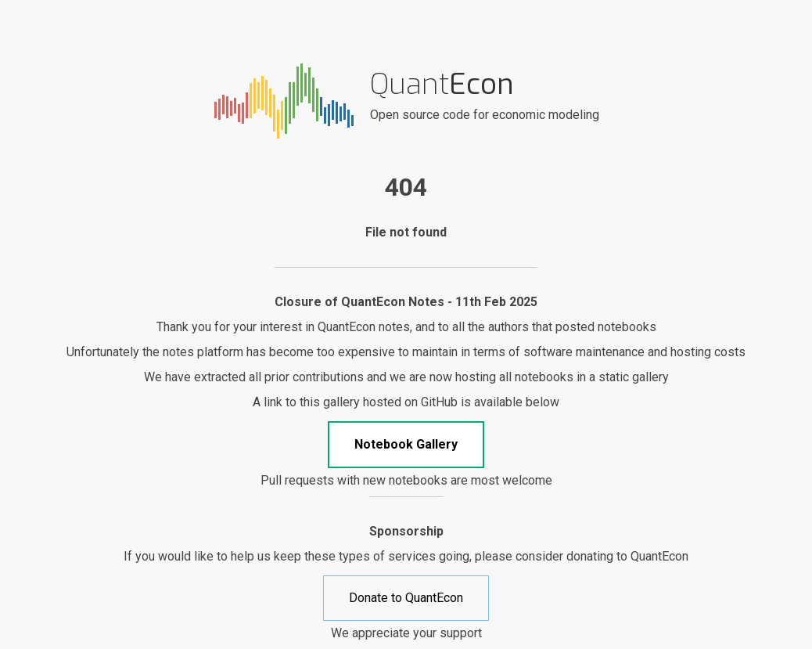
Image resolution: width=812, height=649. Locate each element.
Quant (442, 84)
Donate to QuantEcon (406, 598)
